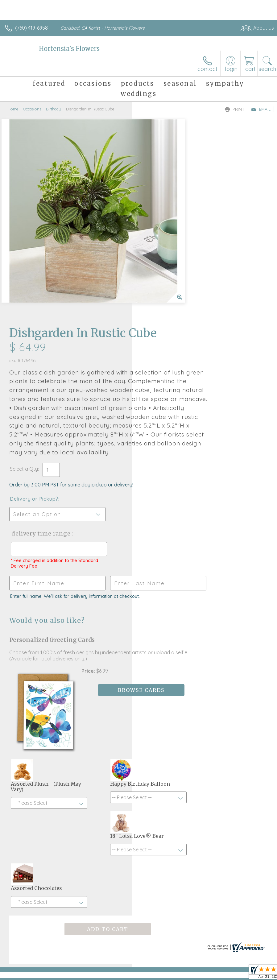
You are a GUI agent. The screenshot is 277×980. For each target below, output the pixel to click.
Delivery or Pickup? (166, 346)
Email (261, 109)
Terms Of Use (133, 961)
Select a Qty (156, 316)
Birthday (53, 109)
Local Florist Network (213, 961)
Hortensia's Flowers (69, 49)
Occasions (32, 109)
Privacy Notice (169, 961)
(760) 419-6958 (31, 28)
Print (235, 109)
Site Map (251, 961)
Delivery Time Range (162, 387)
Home (13, 109)
